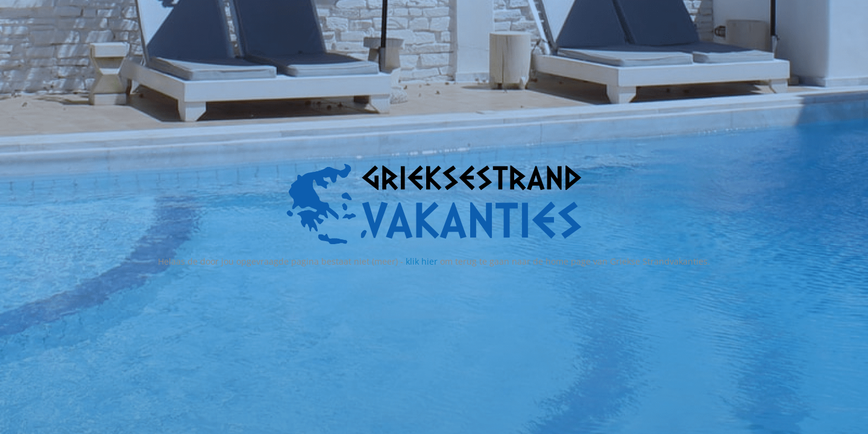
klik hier (422, 261)
